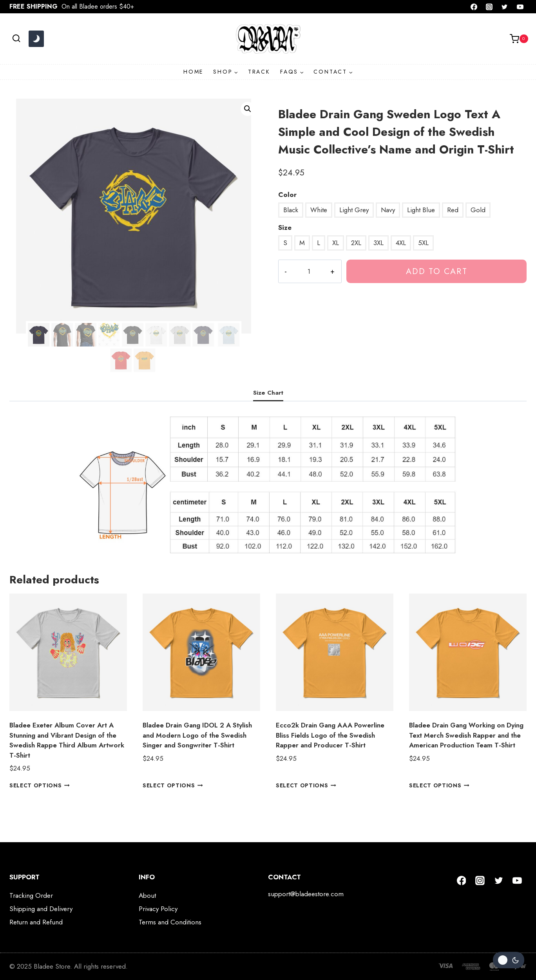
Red (453, 210)
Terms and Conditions (170, 922)
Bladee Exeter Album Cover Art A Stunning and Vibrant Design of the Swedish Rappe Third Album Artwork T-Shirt (67, 740)
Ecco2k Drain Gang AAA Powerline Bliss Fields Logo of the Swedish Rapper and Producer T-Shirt (330, 735)
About (147, 895)
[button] (248, 109)
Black (291, 210)
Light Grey (354, 210)
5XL (423, 243)
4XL (401, 243)
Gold (478, 210)
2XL (356, 243)
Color (287, 195)
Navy (388, 210)
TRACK (259, 72)
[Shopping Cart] (519, 39)
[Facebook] (474, 7)
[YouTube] (520, 7)
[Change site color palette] (36, 39)
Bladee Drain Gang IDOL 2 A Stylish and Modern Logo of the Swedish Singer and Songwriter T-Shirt (197, 735)
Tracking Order (31, 895)
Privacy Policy (158, 909)
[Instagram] (489, 7)
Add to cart (436, 271)
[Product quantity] (308, 271)
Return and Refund (36, 922)
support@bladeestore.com (306, 894)
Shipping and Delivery (41, 909)
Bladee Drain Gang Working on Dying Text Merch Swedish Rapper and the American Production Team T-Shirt (466, 735)
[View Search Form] (16, 39)
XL (336, 243)
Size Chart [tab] (268, 393)
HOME (193, 72)
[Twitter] (505, 7)
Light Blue (421, 210)
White (319, 210)
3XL (378, 243)
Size (285, 227)
